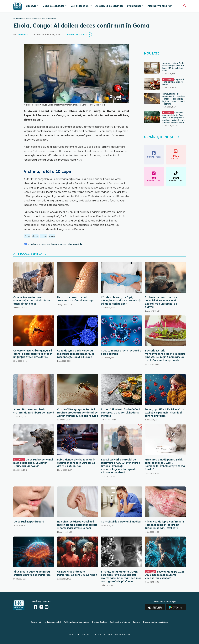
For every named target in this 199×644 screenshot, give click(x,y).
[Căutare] (185, 6)
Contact (137, 622)
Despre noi (36, 622)
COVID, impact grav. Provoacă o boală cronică (121, 352)
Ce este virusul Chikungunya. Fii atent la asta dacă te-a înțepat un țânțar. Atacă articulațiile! (33, 354)
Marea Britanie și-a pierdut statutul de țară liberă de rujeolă (34, 411)
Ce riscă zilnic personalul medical (121, 522)
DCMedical (18, 19)
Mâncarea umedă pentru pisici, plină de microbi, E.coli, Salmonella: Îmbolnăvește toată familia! (165, 464)
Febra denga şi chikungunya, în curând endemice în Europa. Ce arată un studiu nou (76, 463)
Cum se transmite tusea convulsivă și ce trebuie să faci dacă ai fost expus (32, 301)
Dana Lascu (22, 34)
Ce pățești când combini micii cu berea (173, 82)
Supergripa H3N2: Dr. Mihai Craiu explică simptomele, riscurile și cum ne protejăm (165, 413)
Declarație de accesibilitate (156, 622)
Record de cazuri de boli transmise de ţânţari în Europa (76, 299)
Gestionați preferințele (120, 622)
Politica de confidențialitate (77, 622)
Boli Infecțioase (49, 19)
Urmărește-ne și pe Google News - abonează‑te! (55, 244)
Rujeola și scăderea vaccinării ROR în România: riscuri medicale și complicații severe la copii (77, 525)
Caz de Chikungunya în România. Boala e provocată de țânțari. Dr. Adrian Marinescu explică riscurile (78, 413)
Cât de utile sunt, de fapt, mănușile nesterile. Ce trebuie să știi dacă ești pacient (121, 301)
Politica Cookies (100, 622)
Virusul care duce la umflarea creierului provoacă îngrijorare (32, 573)
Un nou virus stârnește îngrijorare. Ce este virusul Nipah (77, 573)
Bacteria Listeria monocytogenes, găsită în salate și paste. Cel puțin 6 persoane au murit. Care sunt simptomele (165, 355)
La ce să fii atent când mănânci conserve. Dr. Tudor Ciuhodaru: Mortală (120, 413)
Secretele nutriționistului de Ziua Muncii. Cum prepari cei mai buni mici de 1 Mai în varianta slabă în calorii (174, 117)
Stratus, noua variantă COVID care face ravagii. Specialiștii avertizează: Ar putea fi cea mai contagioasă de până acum (121, 576)
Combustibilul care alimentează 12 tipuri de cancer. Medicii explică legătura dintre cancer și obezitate (174, 99)
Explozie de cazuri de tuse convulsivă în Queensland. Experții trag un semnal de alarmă (161, 302)
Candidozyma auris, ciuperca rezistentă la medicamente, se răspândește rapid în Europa (76, 354)
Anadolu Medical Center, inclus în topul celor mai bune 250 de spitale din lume (174, 67)
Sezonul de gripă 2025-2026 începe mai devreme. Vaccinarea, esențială (165, 575)
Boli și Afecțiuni (32, 19)
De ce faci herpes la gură (29, 522)
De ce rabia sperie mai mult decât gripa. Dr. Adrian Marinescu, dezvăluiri (33, 463)
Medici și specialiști (52, 622)
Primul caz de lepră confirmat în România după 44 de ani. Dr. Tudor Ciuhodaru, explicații (164, 525)
